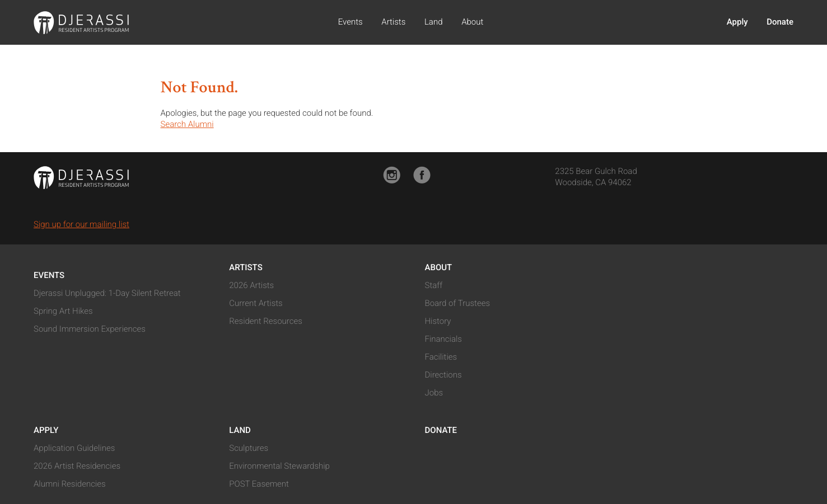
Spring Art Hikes (63, 311)
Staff (434, 285)
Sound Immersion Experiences (90, 329)
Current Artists (256, 303)
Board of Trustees (458, 303)
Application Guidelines (74, 448)
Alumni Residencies (70, 484)
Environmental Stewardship (279, 466)
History (438, 321)
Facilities (441, 357)
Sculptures (249, 448)
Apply (737, 22)
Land (434, 22)
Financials (443, 339)
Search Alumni (187, 124)
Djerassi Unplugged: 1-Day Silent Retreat (107, 293)
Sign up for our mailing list (81, 224)
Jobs (434, 393)
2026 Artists (251, 285)
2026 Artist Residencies (77, 466)
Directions (443, 375)
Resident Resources (266, 321)
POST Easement (259, 484)
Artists (393, 22)
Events (351, 22)
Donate (780, 22)
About (472, 22)
